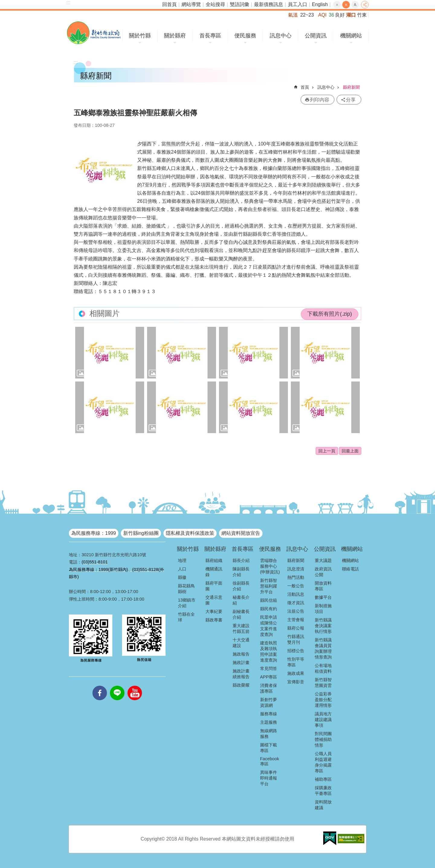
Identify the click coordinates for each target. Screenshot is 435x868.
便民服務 (245, 36)
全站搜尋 (215, 4)
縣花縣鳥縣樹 (186, 589)
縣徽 (182, 577)
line (117, 686)
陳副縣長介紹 (241, 572)
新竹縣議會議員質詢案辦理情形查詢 (323, 648)
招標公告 (296, 651)
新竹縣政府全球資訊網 (94, 33)
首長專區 (210, 36)
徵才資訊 (296, 603)
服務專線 (269, 714)
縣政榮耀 (241, 685)
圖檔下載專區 (269, 748)
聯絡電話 (350, 569)
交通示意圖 (214, 600)
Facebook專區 (270, 761)
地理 (182, 560)
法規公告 (296, 611)
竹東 (362, 15)
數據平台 (323, 597)
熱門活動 (296, 577)
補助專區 (323, 779)
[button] (110, 353)
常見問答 (269, 669)
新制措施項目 (323, 609)
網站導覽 (191, 4)
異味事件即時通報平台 (269, 778)
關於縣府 (175, 36)
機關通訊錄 (214, 572)
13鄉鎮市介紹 (187, 603)
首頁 (305, 87)
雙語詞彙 (240, 4)
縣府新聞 (351, 87)
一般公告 (296, 586)
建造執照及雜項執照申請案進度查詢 (269, 651)
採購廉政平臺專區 (323, 791)
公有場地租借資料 (323, 668)
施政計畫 (241, 662)
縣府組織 (214, 560)
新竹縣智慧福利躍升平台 (269, 586)
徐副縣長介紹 (241, 586)
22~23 (307, 15)
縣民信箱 (269, 600)
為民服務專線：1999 (94, 533)
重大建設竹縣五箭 (241, 629)
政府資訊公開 (323, 572)
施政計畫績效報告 (241, 674)
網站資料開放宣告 (241, 533)
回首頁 (169, 4)
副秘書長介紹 (241, 614)
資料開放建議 (323, 805)
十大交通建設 (241, 643)
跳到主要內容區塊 (3, 3)
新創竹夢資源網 (269, 702)
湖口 (351, 15)
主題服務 (269, 722)
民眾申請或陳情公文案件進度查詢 (269, 626)
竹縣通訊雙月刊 (296, 639)
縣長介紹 (241, 560)
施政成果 (296, 673)
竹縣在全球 (186, 617)
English (320, 4)
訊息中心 (281, 36)
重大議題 (323, 560)
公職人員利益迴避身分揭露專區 (323, 762)
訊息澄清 (296, 569)
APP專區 (269, 677)
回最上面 (350, 451)
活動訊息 (296, 594)
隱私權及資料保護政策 (190, 533)
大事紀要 (214, 611)
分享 (365, 5)
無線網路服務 (269, 734)
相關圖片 (105, 313)
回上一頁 (327, 451)
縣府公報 (296, 628)
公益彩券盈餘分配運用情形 (323, 700)
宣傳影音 (296, 682)
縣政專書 (214, 620)
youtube (135, 686)
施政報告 (241, 654)
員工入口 (298, 4)
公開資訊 (316, 36)
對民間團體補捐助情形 (323, 739)
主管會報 (296, 620)
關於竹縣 (140, 36)
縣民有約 (269, 609)
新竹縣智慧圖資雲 (323, 683)
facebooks (100, 686)
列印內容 (320, 100)
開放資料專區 (323, 586)
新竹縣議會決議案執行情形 (323, 626)
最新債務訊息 (269, 4)
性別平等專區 (296, 662)
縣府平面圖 (214, 586)
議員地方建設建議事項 (323, 720)
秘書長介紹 (241, 600)
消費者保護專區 (269, 688)
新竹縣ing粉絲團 (141, 533)
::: (68, 3)
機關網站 (351, 36)
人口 (182, 569)
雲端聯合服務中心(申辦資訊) (270, 566)
